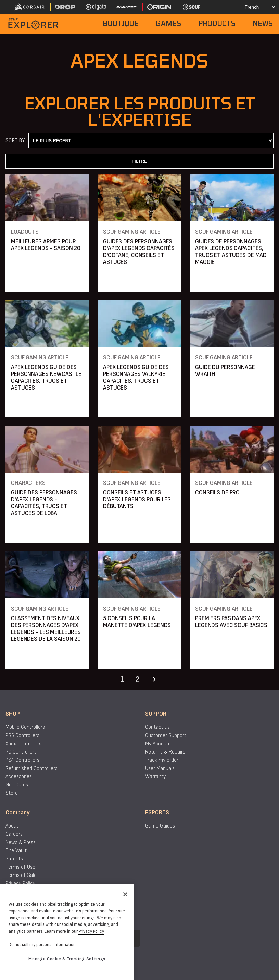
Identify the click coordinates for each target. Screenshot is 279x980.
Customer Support (166, 736)
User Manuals (160, 768)
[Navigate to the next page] (154, 679)
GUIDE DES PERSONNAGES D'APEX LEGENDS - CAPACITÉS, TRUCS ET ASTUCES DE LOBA (44, 503)
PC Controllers (21, 752)
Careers (14, 834)
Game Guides (160, 826)
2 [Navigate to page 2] (137, 679)
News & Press (21, 842)
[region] (67, 932)
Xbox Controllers (23, 744)
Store (12, 793)
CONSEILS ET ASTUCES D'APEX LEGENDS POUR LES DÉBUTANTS (137, 499)
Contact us (157, 727)
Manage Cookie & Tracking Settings (67, 959)
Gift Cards (17, 785)
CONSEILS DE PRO (217, 493)
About (12, 826)
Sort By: (16, 141)
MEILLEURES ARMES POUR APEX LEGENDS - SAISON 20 (46, 245)
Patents (14, 859)
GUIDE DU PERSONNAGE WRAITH (225, 371)
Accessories (19, 777)
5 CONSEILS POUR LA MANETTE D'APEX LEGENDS (137, 622)
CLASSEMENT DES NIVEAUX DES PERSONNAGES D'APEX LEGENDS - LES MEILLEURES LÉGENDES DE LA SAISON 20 (46, 629)
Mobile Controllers (25, 727)
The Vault (16, 851)
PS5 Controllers (22, 736)
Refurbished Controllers (31, 768)
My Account (158, 744)
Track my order (162, 760)
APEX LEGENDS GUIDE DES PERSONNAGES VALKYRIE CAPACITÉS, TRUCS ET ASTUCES (136, 377)
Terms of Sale (21, 875)
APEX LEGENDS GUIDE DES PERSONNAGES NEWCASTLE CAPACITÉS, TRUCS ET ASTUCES (46, 377)
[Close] (125, 894)
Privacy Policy (20, 884)
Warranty (155, 777)
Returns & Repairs (165, 752)
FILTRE (139, 161)
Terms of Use (20, 867)
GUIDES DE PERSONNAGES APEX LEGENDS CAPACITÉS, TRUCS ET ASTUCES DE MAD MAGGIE (231, 252)
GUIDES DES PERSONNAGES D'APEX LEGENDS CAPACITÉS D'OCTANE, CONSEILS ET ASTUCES (139, 252)
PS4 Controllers (22, 760)
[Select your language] (254, 7)
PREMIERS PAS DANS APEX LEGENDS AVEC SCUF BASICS (231, 622)
